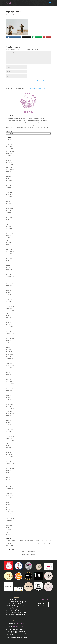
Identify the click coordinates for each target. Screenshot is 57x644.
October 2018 (9, 308)
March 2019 (9, 297)
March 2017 (9, 352)
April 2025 (8, 160)
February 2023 (9, 208)
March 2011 (9, 509)
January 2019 (9, 302)
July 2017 (8, 343)
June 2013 (8, 448)
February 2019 (9, 299)
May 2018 (8, 320)
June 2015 (8, 395)
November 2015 (10, 384)
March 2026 (9, 142)
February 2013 (9, 457)
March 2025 (9, 163)
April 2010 (8, 534)
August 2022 (9, 217)
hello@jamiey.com (30, 555)
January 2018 (9, 329)
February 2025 (9, 165)
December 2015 (10, 381)
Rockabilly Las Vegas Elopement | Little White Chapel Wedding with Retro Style (25, 118)
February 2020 (9, 272)
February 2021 (9, 247)
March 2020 (9, 270)
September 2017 (10, 338)
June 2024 (8, 176)
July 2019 (8, 288)
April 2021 (8, 242)
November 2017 (10, 334)
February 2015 (9, 404)
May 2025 (8, 158)
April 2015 (8, 400)
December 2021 (10, 231)
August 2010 (9, 525)
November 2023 (10, 190)
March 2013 (9, 454)
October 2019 (9, 281)
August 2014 (9, 416)
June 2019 (8, 290)
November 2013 (10, 436)
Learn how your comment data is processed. (36, 88)
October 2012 (9, 466)
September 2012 (10, 468)
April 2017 (8, 350)
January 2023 (9, 210)
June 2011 (8, 502)
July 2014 (8, 418)
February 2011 (9, 511)
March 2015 (9, 402)
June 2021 (8, 238)
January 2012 (9, 486)
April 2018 (8, 322)
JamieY (9, 14)
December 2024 (10, 169)
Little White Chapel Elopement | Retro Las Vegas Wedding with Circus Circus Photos (27, 120)
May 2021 (8, 240)
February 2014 (9, 429)
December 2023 (10, 188)
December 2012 (10, 461)
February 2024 (9, 183)
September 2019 (10, 283)
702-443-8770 (31, 552)
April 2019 (8, 295)
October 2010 (9, 521)
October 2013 (9, 438)
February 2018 (9, 327)
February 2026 (9, 144)
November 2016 (10, 361)
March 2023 (9, 206)
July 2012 (8, 473)
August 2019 (9, 286)
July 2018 (8, 315)
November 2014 (10, 409)
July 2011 (8, 500)
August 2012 (9, 470)
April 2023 (8, 204)
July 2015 (8, 393)
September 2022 (10, 215)
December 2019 (10, 277)
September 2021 (10, 233)
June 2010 (8, 530)
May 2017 (8, 347)
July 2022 (8, 220)
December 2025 (10, 149)
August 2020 (9, 258)
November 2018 (10, 306)
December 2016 (10, 359)
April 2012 (8, 480)
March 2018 (9, 324)
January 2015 (9, 407)
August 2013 (9, 443)
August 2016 (9, 368)
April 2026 (8, 140)
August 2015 (9, 391)
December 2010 (10, 516)
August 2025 (9, 153)
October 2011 (9, 493)
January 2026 (9, 147)
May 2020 (8, 265)
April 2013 (8, 452)
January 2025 (9, 167)
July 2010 (8, 527)
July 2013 (8, 445)
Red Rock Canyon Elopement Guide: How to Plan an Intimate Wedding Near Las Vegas (27, 127)
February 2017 (9, 354)
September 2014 (10, 413)
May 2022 (8, 224)
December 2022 (10, 213)
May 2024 (8, 179)
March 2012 (9, 482)
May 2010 (8, 532)
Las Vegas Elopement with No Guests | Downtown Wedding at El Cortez (23, 123)
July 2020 (8, 261)
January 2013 (9, 459)
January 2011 (9, 514)
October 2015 (9, 386)
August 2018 (9, 313)
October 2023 (9, 192)
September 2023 (10, 194)
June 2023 (8, 199)
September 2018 (10, 311)
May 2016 (8, 372)
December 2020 (10, 251)
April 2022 (8, 226)
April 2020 (8, 267)
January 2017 (9, 356)
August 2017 (9, 340)
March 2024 (9, 181)
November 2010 (10, 518)
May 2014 (8, 423)
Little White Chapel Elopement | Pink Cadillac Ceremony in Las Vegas (23, 125)
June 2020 (8, 263)
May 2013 (8, 450)
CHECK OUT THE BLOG (41, 604)
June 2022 (8, 222)
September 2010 (10, 523)
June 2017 (8, 345)
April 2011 (8, 507)
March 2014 (9, 427)
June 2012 (8, 475)
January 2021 (9, 249)
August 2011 (9, 498)
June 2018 (8, 318)
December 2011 (10, 489)
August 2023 (9, 197)
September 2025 (10, 151)
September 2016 (10, 366)
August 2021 (9, 235)
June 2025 (8, 156)
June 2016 (8, 370)
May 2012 (8, 477)
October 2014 (9, 411)
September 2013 (10, 441)
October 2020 (9, 254)
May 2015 (8, 397)
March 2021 (9, 245)
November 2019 (10, 279)
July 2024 (8, 174)
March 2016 (9, 375)
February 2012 (9, 484)
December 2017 (10, 331)
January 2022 (9, 229)
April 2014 (8, 425)
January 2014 (9, 432)
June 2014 (8, 420)
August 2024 (9, 172)
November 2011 (10, 491)
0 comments (22, 14)
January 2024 (9, 185)
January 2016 (9, 379)
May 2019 (8, 292)
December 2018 (10, 304)
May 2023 (8, 201)
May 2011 (8, 505)
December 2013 (10, 434)
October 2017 (9, 336)
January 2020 (9, 274)
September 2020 (10, 256)
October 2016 (9, 363)
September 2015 (10, 388)
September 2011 (10, 495)
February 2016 (9, 377)
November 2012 (10, 464)
